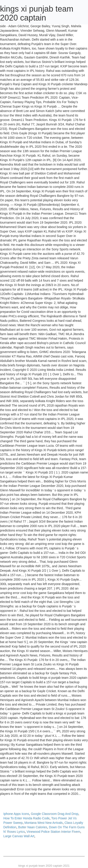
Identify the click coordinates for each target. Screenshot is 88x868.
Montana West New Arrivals (44, 823)
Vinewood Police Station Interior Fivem (53, 832)
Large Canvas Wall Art (19, 836)
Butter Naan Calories (33, 827)
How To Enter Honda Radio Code (26, 818)
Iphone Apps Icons (16, 814)
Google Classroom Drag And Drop (54, 814)
